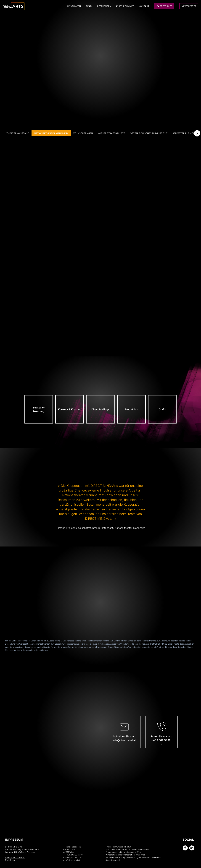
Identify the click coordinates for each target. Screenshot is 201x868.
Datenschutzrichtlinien (15, 857)
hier (192, 644)
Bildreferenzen (12, 860)
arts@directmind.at (72, 860)
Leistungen (74, 6)
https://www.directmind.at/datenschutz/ (140, 647)
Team (89, 6)
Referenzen (104, 6)
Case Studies (164, 6)
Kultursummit (125, 6)
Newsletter (189, 6)
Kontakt (144, 6)
